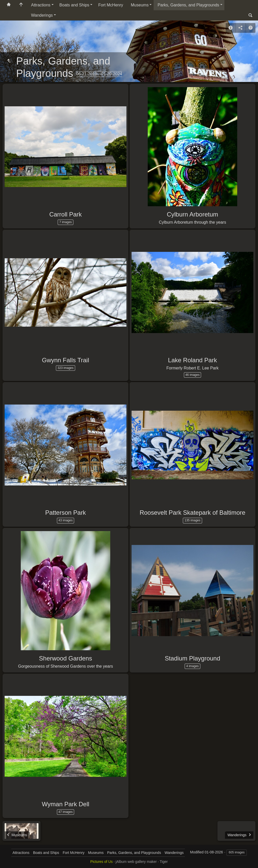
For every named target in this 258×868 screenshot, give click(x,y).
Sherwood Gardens (66, 658)
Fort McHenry (111, 5)
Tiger (164, 862)
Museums (140, 5)
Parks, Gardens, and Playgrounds (188, 5)
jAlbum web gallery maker (136, 862)
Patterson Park (66, 513)
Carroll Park (66, 214)
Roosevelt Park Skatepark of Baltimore (192, 513)
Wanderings (42, 15)
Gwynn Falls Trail (65, 360)
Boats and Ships (75, 5)
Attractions (41, 5)
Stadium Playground (192, 658)
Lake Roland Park (192, 360)
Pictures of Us (101, 862)
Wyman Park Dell (66, 804)
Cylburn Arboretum (192, 214)
